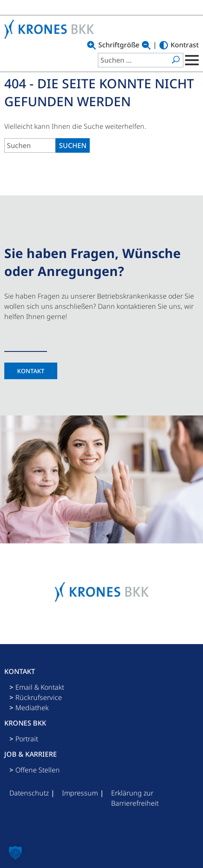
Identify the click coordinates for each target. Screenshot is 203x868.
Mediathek (32, 708)
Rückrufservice (39, 697)
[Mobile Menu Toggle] (191, 60)
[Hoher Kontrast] (164, 45)
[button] (15, 853)
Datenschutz (29, 793)
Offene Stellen (38, 770)
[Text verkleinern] (146, 45)
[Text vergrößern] (91, 45)
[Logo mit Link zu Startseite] (51, 29)
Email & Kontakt (40, 687)
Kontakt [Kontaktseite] (31, 371)
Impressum (80, 793)
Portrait (27, 739)
